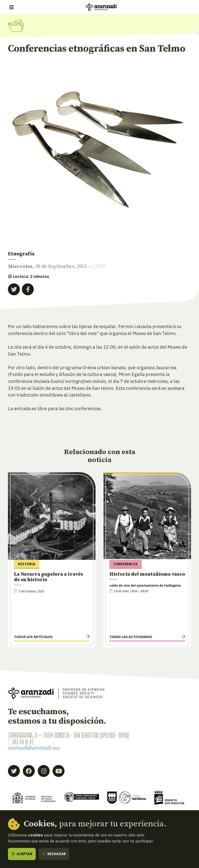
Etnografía (21, 254)
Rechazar (54, 854)
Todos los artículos (33, 637)
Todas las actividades (131, 637)
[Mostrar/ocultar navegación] (11, 7)
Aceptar (22, 854)
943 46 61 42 (23, 742)
